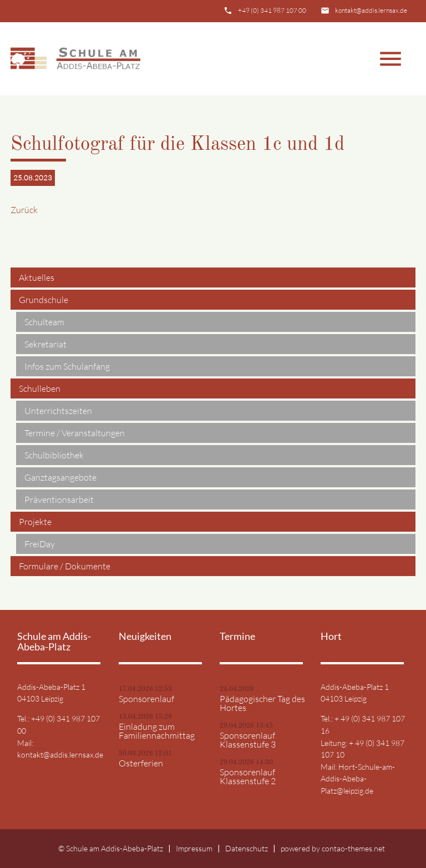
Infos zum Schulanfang (67, 366)
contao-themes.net (353, 848)
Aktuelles (37, 277)
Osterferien (141, 763)
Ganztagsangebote (60, 477)
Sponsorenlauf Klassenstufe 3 (248, 740)
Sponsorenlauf (146, 699)
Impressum (194, 848)
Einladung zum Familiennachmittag (157, 731)
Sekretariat (45, 344)
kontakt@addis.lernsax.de (371, 10)
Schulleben (40, 388)
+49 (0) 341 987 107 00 (272, 10)
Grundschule (44, 300)
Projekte (35, 522)
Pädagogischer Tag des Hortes (262, 703)
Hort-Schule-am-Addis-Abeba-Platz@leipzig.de (358, 779)
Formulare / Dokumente (65, 566)
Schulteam (44, 322)
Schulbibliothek (54, 455)
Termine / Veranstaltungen (75, 433)
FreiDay (40, 544)
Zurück (24, 210)
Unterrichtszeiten (58, 411)
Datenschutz (247, 848)
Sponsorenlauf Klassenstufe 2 (248, 776)
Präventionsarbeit (59, 499)
